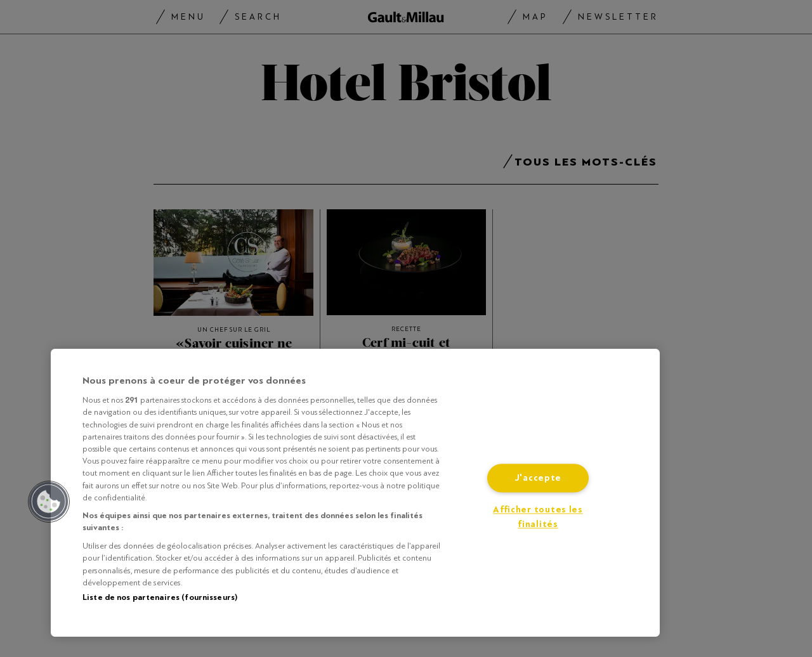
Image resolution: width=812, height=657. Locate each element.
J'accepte (538, 478)
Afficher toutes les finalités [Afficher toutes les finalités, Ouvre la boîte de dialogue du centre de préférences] (538, 517)
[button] (49, 502)
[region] (355, 493)
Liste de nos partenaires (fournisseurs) (160, 597)
